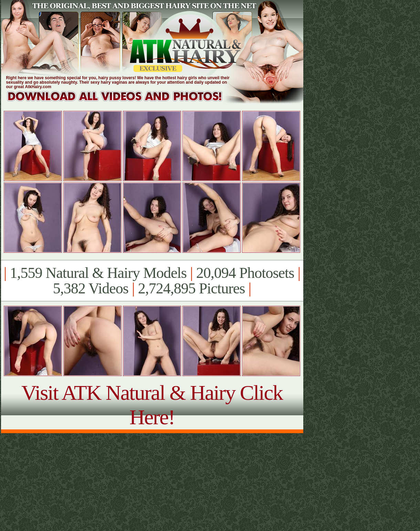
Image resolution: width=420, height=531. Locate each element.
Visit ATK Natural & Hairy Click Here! (152, 405)
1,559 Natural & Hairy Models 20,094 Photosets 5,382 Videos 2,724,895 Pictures (152, 281)
